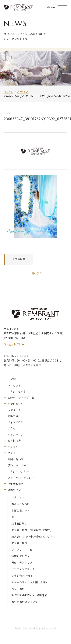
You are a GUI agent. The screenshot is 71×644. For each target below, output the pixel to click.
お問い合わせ (16, 459)
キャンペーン (16, 435)
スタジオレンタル (18, 471)
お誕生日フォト (21, 510)
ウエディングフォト (23, 569)
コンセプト (14, 385)
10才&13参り (19, 523)
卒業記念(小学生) (22, 576)
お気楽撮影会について (25, 602)
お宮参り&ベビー (22, 504)
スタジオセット (17, 391)
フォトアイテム (17, 422)
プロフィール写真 (22, 550)
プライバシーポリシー (21, 478)
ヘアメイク (14, 410)
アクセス (13, 428)
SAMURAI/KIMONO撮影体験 (29, 595)
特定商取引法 (16, 484)
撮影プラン (14, 490)
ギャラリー (14, 447)
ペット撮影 (18, 589)
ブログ (12, 453)
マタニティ (18, 497)
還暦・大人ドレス (22, 563)
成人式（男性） (21, 543)
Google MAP (14, 344)
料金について (16, 404)
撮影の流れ (14, 416)
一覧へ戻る (35, 273)
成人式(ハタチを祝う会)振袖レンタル (33, 537)
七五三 (15, 517)
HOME (12, 379)
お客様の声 (14, 441)
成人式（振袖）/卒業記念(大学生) (31, 530)
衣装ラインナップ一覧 (21, 398)
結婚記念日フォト (22, 556)
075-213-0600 (20, 356)
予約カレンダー (17, 465)
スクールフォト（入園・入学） (30, 582)
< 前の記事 (19, 259)
